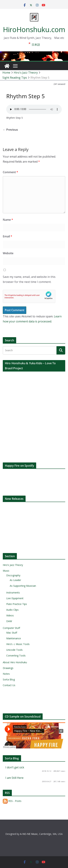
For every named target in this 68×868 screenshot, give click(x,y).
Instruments (13, 593)
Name (8, 220)
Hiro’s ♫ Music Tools (18, 644)
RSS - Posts (12, 801)
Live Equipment (15, 598)
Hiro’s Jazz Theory (13, 565)
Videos (10, 615)
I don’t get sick (15, 767)
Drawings (8, 668)
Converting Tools (16, 656)
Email (7, 236)
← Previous (10, 130)
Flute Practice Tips (17, 604)
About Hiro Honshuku (15, 662)
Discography (13, 575)
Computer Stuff (11, 628)
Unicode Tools (14, 650)
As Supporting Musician (23, 586)
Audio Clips (12, 610)
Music (6, 571)
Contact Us (9, 685)
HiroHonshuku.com (34, 29)
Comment (10, 172)
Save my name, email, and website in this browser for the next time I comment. (29, 279)
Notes (6, 674)
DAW (9, 621)
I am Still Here (14, 778)
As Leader (15, 580)
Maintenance (14, 638)
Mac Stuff (12, 633)
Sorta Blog (9, 679)
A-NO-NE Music (29, 834)
